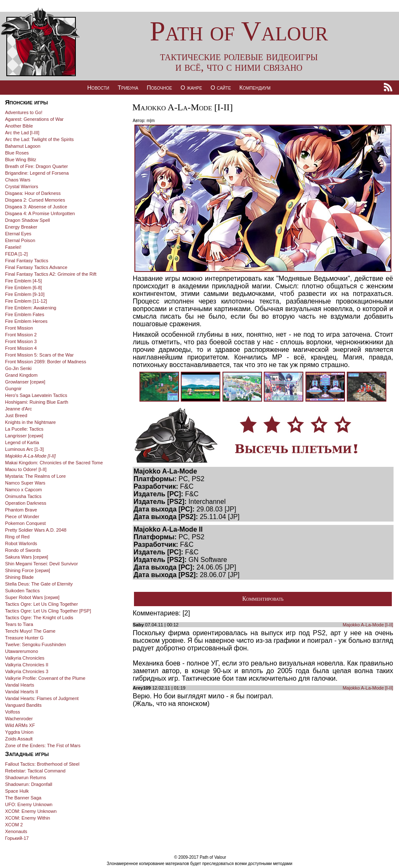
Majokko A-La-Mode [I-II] (368, 625)
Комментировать (263, 599)
